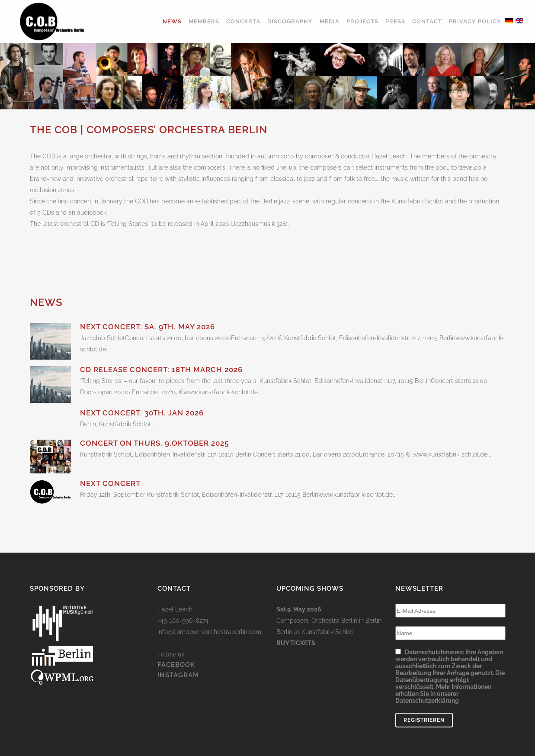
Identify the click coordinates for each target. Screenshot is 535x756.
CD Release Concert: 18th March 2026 (161, 370)
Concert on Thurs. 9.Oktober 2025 (154, 443)
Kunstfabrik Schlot (327, 675)
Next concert (110, 483)
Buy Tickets (296, 686)
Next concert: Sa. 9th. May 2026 (147, 327)
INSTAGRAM (178, 718)
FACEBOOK (176, 708)
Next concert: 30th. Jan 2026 (142, 413)
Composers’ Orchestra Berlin (317, 664)
